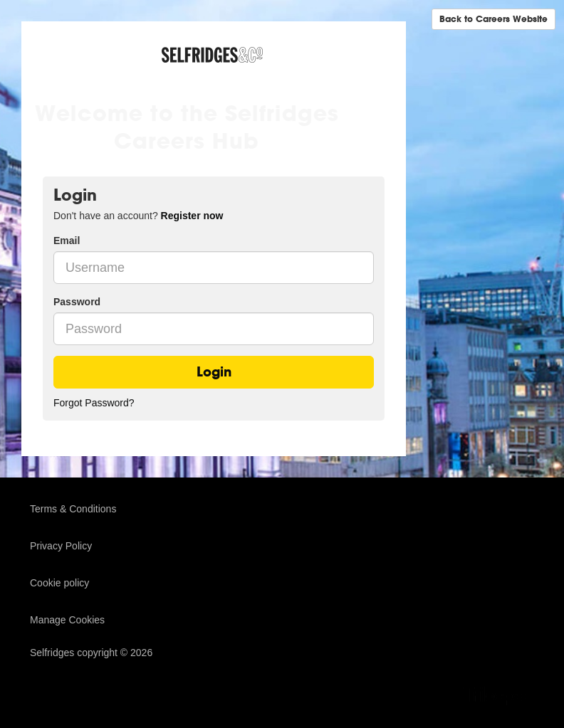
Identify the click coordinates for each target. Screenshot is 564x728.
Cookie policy (59, 583)
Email (67, 241)
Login (214, 372)
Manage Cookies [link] (67, 620)
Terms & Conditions (73, 509)
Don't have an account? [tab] (138, 216)
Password (77, 302)
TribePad (498, 697)
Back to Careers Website (493, 19)
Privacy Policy (61, 546)
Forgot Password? (94, 403)
